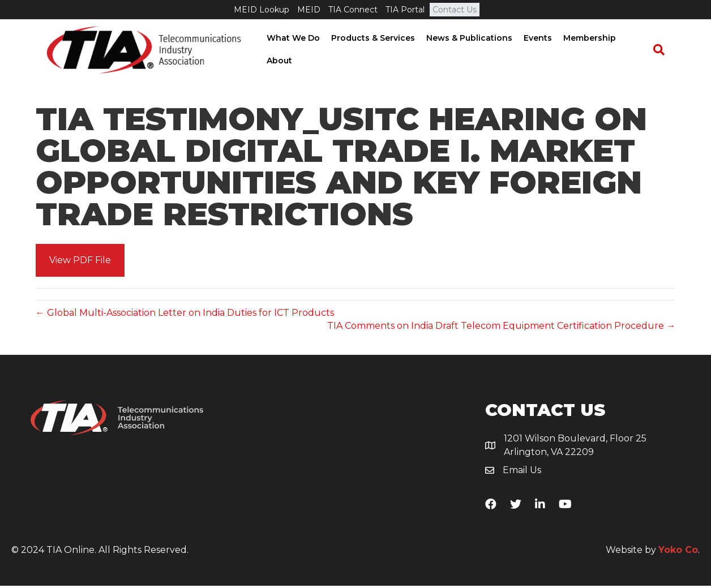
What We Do (290, 39)
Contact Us (455, 10)
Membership (586, 39)
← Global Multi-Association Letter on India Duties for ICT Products (185, 314)
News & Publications (466, 39)
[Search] (664, 50)
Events (534, 39)
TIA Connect (353, 10)
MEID (309, 10)
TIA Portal (405, 10)
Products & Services (370, 39)
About (276, 61)
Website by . (653, 552)
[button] (80, 262)
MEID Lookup (262, 10)
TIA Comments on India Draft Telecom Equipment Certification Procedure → (501, 327)
